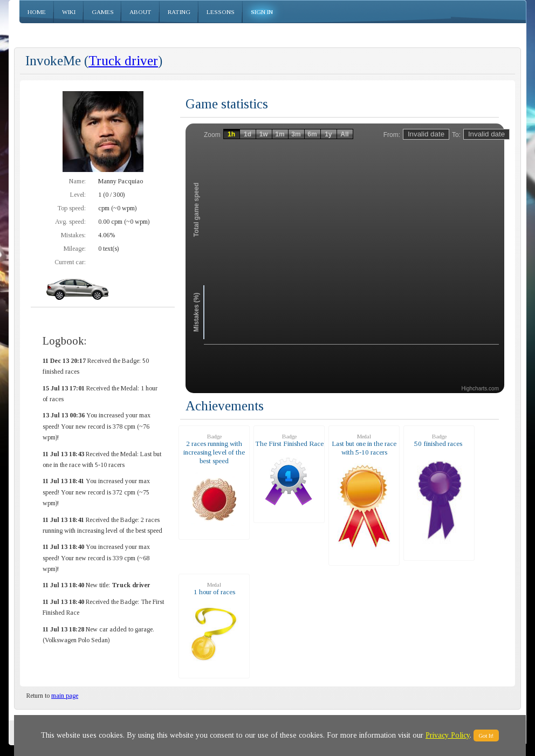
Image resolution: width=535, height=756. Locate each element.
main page (65, 696)
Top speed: (71, 208)
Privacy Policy (448, 735)
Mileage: (75, 249)
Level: (78, 195)
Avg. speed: (70, 222)
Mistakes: (73, 235)
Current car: (70, 262)
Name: (77, 181)
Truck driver (123, 61)
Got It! (486, 736)
